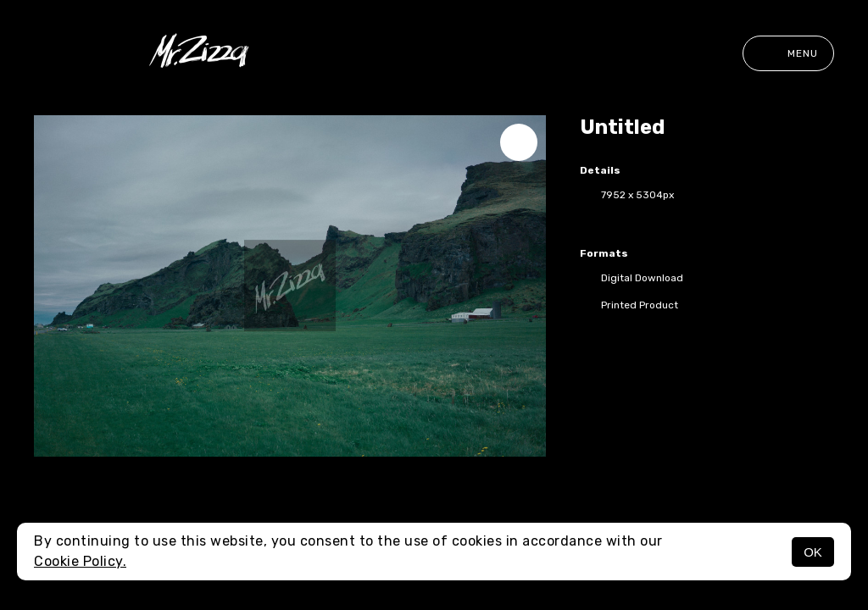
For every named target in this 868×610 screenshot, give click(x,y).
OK (813, 552)
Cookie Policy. (80, 561)
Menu (788, 53)
